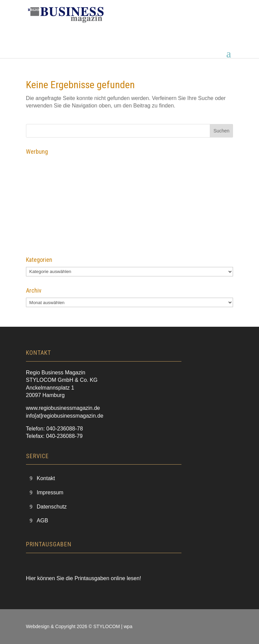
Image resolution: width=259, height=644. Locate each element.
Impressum (50, 492)
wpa (128, 626)
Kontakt (46, 478)
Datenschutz (52, 507)
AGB (42, 521)
